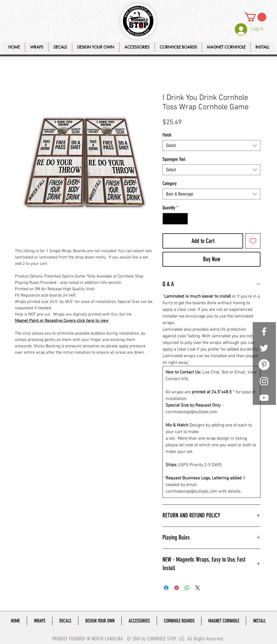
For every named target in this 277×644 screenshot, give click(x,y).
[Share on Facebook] (166, 588)
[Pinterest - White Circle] (264, 365)
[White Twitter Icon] (264, 348)
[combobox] (211, 145)
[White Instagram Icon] (264, 381)
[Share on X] (198, 588)
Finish (167, 135)
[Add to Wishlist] (253, 241)
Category (170, 183)
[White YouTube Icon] (264, 398)
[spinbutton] (175, 219)
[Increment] (183, 219)
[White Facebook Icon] (264, 332)
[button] (96, 47)
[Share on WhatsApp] (187, 588)
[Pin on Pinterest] (177, 588)
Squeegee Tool (174, 159)
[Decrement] (167, 219)
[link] (255, 17)
